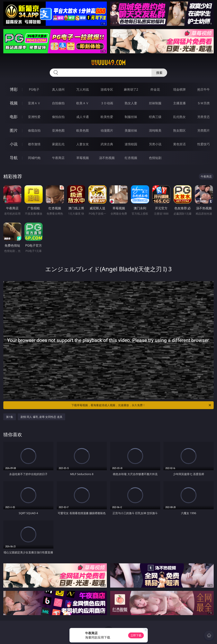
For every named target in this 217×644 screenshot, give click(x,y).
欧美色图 (83, 130)
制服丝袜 (131, 117)
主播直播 (179, 103)
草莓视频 (83, 158)
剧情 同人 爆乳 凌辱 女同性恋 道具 (41, 417)
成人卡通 (83, 117)
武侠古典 (107, 144)
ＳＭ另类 (203, 103)
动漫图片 (107, 130)
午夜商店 (58, 158)
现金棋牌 (179, 89)
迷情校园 (131, 144)
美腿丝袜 (131, 130)
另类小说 (155, 144)
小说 (14, 144)
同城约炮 (34, 158)
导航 (14, 158)
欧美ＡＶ (83, 103)
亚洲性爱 (34, 117)
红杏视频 (131, 158)
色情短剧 (155, 158)
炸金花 (155, 89)
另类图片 (203, 130)
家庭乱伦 (58, 144)
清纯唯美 (155, 130)
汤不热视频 (107, 158)
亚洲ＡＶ (34, 103)
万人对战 (83, 89)
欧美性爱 (107, 117)
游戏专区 (107, 89)
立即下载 (136, 635)
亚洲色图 (58, 130)
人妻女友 (83, 144)
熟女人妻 (131, 103)
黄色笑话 (179, 144)
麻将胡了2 (131, 89)
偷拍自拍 (58, 117)
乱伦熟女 (179, 117)
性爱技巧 (203, 144)
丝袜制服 (155, 103)
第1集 (10, 417)
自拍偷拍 (58, 103)
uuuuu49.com (108, 63)
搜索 (159, 73)
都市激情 (34, 144)
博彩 (14, 89)
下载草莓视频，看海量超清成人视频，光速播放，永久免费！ (142, 405)
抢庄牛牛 (203, 89)
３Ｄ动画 (107, 103)
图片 (14, 130)
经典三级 (155, 117)
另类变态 (203, 117)
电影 (14, 117)
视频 (14, 103)
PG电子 (34, 89)
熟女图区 (179, 130)
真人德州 (58, 89)
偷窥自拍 (34, 130)
